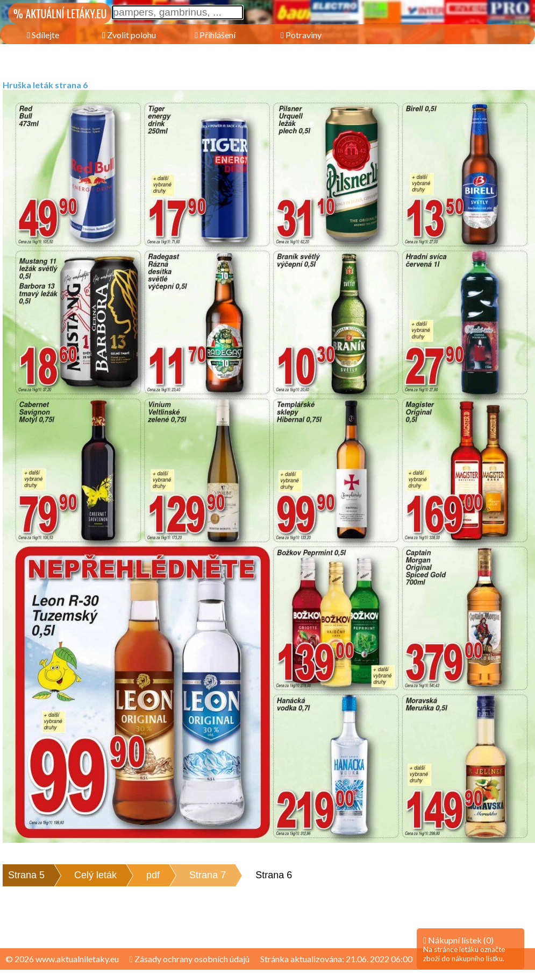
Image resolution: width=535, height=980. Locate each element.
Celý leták (95, 875)
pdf (153, 875)
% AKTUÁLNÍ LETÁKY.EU (60, 13)
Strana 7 (208, 875)
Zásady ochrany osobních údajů (190, 959)
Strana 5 (26, 875)
